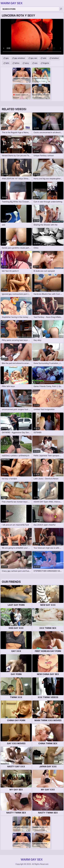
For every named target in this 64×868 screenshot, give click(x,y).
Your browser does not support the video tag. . (32, 37)
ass (36, 63)
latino (17, 63)
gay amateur (20, 58)
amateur (55, 58)
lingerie (46, 63)
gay (7, 58)
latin (7, 63)
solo (44, 58)
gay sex (34, 58)
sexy (27, 63)
